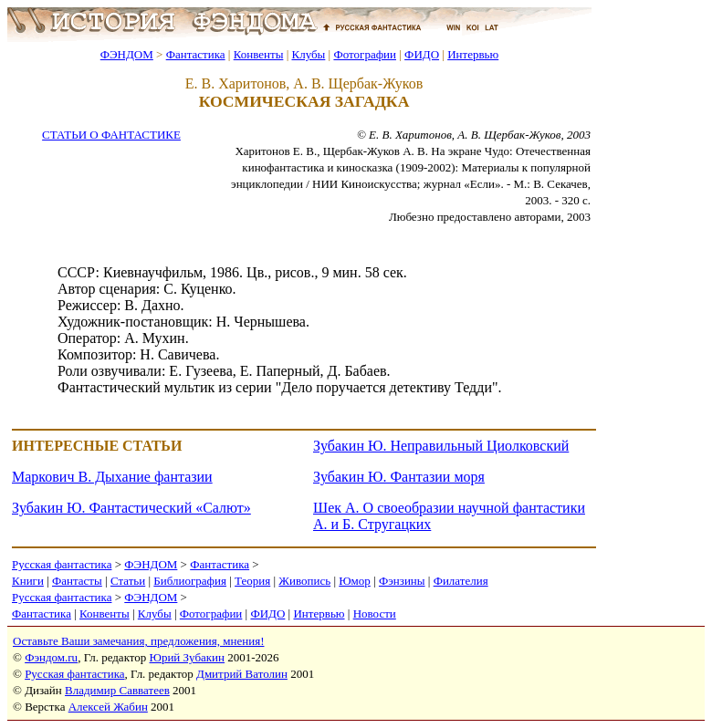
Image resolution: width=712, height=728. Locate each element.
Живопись (304, 581)
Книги (28, 581)
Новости (375, 614)
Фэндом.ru (51, 657)
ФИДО (422, 54)
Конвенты (259, 54)
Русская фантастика (62, 564)
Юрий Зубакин (187, 657)
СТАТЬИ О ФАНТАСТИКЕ (111, 135)
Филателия (461, 581)
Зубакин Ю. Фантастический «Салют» (131, 508)
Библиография (190, 581)
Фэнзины (402, 581)
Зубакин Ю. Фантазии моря (399, 477)
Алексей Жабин (108, 707)
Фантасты (77, 581)
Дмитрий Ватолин (242, 674)
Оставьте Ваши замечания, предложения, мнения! (138, 641)
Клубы (308, 54)
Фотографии (365, 54)
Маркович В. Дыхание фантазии (112, 477)
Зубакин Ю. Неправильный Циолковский (441, 446)
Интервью (473, 54)
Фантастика (196, 54)
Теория (252, 581)
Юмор (355, 581)
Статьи (128, 581)
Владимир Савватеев (117, 690)
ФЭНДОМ (127, 54)
